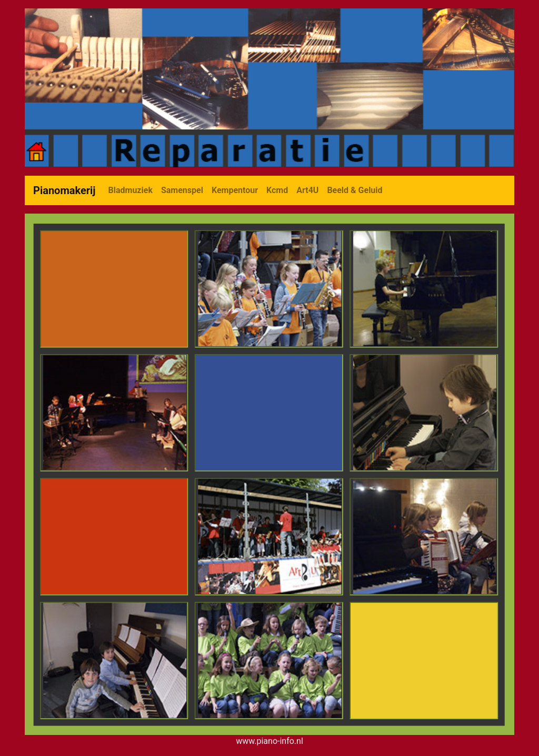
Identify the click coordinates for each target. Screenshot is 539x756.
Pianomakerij (64, 190)
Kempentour (235, 190)
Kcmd (277, 190)
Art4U (307, 190)
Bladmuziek (131, 190)
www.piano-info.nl (269, 741)
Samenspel (182, 190)
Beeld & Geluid (355, 190)
